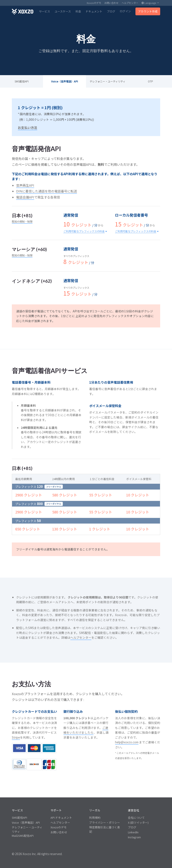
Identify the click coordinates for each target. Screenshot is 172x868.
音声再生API (25, 185)
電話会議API (25, 197)
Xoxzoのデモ (94, 3)
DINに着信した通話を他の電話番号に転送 (47, 191)
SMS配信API (22, 81)
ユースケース (63, 11)
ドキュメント (94, 11)
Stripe (16, 737)
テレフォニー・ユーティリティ (107, 81)
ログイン (125, 11)
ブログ (111, 11)
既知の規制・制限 (22, 221)
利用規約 (95, 818)
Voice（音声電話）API (65, 81)
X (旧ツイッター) (138, 822)
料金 (78, 11)
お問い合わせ (111, 3)
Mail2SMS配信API (23, 836)
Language (149, 3)
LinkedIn (133, 832)
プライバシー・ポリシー (105, 822)
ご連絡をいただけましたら (86, 730)
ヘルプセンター (130, 3)
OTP (150, 81)
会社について (136, 818)
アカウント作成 (148, 11)
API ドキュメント (61, 818)
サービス (45, 11)
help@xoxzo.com (127, 742)
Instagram (134, 837)
